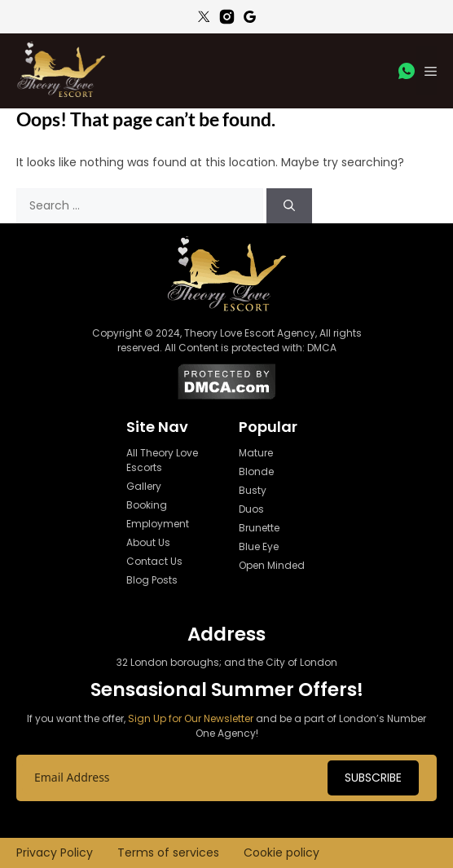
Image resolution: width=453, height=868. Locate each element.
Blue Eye (259, 546)
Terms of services (168, 853)
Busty (253, 490)
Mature (256, 453)
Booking (147, 505)
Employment (158, 524)
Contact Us (154, 561)
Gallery (144, 486)
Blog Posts (152, 580)
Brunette (259, 528)
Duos (251, 509)
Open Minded (272, 565)
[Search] (289, 206)
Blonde (256, 471)
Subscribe (373, 778)
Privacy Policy (55, 853)
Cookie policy (281, 853)
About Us (148, 542)
